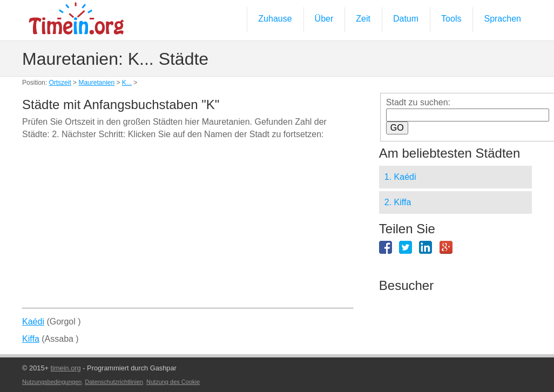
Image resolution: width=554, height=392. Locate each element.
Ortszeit (60, 83)
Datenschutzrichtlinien (114, 382)
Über (324, 19)
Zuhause (275, 19)
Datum (406, 19)
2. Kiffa (398, 202)
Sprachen (502, 19)
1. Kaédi (400, 177)
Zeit (363, 19)
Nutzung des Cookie (173, 382)
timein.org (66, 368)
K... (127, 83)
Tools (451, 19)
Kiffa (31, 339)
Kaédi (33, 322)
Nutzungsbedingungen (52, 382)
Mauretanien (96, 83)
